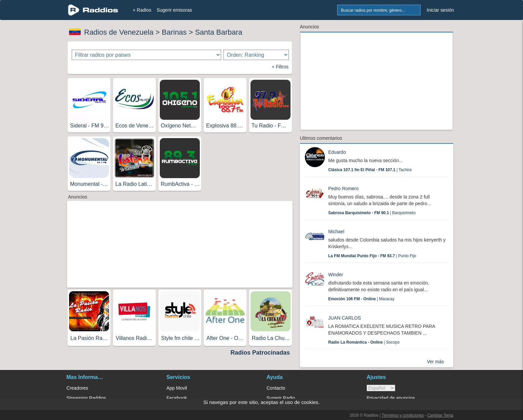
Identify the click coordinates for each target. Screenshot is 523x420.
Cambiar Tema (440, 415)
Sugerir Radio (281, 398)
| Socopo (364, 342)
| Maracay (361, 299)
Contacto (276, 388)
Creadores (77, 388)
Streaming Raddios (86, 398)
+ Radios (142, 10)
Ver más (435, 362)
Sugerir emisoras (174, 10)
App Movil (177, 388)
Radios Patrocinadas (260, 353)
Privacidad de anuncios (391, 398)
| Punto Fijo (372, 256)
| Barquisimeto (372, 213)
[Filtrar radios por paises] (147, 55)
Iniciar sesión (440, 10)
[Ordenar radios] (256, 55)
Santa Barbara (219, 32)
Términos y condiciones (403, 415)
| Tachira (370, 170)
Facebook (177, 398)
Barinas (174, 32)
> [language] (381, 388)
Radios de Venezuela (119, 32)
